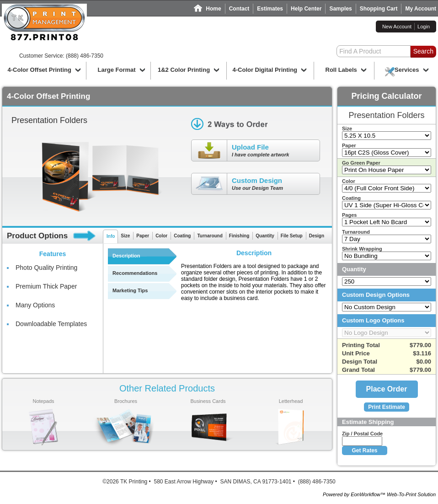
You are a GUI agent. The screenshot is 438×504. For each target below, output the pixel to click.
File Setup (292, 236)
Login (424, 27)
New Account (397, 27)
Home (213, 9)
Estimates (270, 9)
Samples (340, 9)
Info (111, 236)
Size (125, 236)
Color (161, 236)
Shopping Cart (379, 9)
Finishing (239, 236)
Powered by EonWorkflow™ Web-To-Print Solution (379, 494)
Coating (182, 236)
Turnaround (210, 236)
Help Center (306, 9)
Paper (143, 236)
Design (317, 236)
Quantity (265, 236)
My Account (421, 9)
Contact (239, 9)
